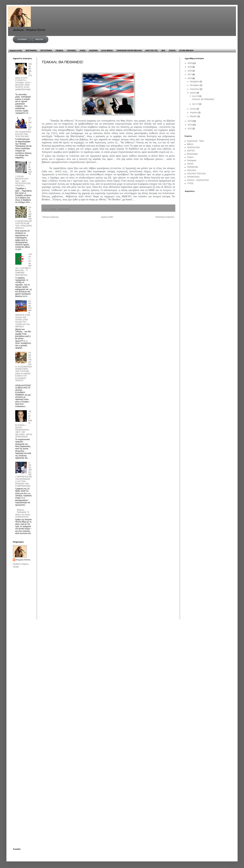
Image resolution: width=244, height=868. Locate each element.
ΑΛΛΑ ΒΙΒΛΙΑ (107, 50)
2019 (190, 67)
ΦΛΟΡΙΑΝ (93, 50)
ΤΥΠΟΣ (190, 183)
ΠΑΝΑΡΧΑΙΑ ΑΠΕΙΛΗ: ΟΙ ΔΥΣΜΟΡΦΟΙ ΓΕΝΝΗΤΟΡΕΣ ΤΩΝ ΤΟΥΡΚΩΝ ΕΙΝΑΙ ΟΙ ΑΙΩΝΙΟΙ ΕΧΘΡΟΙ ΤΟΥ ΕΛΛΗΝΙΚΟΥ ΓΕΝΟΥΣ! (24, 367)
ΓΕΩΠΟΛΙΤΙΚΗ (193, 148)
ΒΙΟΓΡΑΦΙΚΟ (31, 50)
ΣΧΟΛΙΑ (172, 50)
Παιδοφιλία (192, 161)
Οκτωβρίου (195, 85)
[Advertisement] (23, 583)
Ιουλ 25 (196, 96)
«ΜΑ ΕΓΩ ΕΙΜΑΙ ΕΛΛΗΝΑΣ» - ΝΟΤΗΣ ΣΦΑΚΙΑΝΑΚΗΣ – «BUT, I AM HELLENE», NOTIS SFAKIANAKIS (24, 424)
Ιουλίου (193, 93)
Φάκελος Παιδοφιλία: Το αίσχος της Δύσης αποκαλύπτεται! (23, 513)
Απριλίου (194, 113)
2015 (190, 121)
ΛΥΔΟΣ (83, 50)
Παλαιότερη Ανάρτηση (165, 217)
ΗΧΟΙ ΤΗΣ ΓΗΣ (151, 50)
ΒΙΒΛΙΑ (190, 144)
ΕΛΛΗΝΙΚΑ (22, 39)
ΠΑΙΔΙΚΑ (59, 50)
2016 (190, 78)
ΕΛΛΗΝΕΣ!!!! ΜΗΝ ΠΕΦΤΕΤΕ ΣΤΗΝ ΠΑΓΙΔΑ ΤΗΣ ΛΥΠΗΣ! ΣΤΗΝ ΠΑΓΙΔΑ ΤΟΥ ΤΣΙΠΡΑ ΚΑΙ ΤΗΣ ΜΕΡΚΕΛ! (24, 314)
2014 (190, 125)
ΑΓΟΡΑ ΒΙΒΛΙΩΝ (186, 50)
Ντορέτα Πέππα (23, 560)
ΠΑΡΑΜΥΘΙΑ (193, 167)
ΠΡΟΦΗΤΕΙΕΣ (193, 177)
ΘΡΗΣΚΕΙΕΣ (192, 154)
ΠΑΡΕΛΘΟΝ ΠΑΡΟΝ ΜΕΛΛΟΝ (129, 50)
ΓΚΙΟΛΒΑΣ (71, 50)
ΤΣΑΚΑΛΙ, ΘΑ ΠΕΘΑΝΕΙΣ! (203, 99)
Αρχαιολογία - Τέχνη (196, 141)
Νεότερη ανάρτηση (50, 217)
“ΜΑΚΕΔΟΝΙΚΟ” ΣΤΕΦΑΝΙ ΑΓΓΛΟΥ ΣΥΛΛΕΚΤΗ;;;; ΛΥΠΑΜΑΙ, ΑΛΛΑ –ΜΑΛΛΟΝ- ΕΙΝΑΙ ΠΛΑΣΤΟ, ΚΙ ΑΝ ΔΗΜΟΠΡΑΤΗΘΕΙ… (24, 78)
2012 (190, 129)
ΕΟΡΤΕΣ (191, 151)
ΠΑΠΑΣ (190, 164)
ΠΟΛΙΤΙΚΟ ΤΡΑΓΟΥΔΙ (196, 174)
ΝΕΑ (163, 50)
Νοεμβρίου (195, 82)
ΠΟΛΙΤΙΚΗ (192, 170)
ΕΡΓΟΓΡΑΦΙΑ (46, 50)
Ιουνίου (193, 109)
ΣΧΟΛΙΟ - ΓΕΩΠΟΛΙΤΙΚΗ (59, 209)
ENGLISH (39, 39)
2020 (190, 63)
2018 (190, 71)
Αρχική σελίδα (16, 50)
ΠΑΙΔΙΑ (190, 157)
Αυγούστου (195, 89)
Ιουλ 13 (196, 104)
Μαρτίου (194, 116)
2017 (190, 74)
